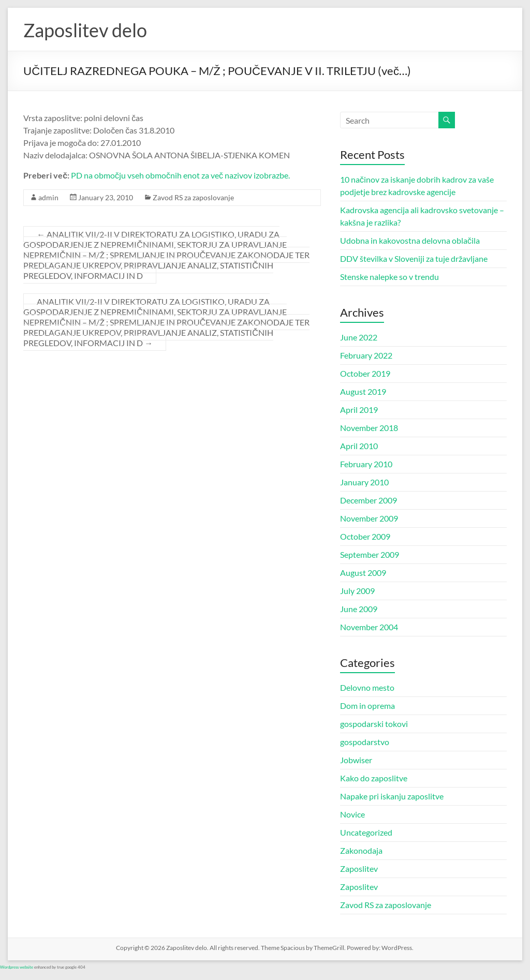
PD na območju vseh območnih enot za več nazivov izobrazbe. (180, 175)
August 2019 (363, 391)
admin (48, 197)
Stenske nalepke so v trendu (389, 277)
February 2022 (366, 355)
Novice (352, 814)
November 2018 (369, 428)
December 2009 (369, 500)
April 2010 (359, 446)
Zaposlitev (359, 868)
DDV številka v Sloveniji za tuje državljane (414, 258)
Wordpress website (17, 967)
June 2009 (359, 609)
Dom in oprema (367, 706)
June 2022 (359, 337)
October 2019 (365, 373)
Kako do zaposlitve (374, 778)
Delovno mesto (367, 687)
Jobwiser (356, 760)
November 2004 (369, 627)
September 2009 (370, 554)
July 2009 (357, 591)
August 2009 (363, 573)
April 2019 (359, 410)
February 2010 (366, 464)
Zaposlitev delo (85, 30)
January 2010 (364, 482)
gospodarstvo (365, 742)
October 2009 (365, 536)
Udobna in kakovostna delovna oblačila (410, 240)
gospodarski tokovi (374, 724)
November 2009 (369, 518)
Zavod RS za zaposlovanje (193, 197)
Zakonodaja (361, 850)
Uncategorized (366, 832)
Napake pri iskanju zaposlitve (392, 796)
